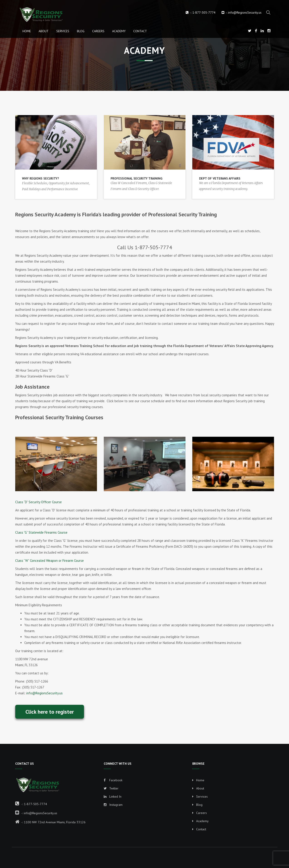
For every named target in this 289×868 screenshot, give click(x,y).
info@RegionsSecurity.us (245, 12)
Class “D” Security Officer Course (38, 502)
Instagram (113, 805)
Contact (140, 31)
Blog (81, 31)
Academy (119, 31)
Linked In (113, 796)
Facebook (113, 780)
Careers (98, 31)
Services (63, 31)
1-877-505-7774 (204, 12)
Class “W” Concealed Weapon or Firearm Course (49, 561)
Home (27, 31)
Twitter (111, 788)
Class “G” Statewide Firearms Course (41, 532)
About (44, 31)
